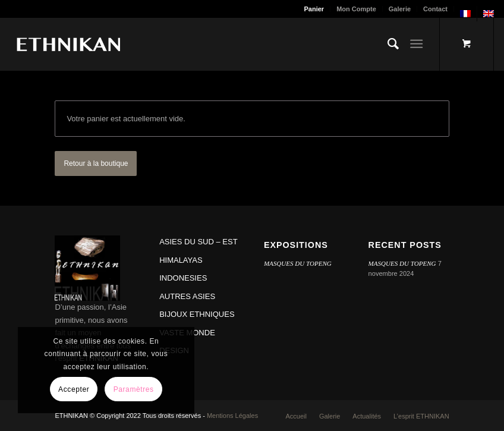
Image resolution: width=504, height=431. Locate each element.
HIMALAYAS (181, 260)
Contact (435, 9)
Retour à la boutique (96, 163)
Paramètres (134, 389)
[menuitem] (315, 9)
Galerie (400, 9)
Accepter (74, 389)
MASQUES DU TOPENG (298, 263)
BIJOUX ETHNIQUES (197, 314)
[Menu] (416, 44)
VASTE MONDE (187, 333)
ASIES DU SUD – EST (198, 242)
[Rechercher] (387, 44)
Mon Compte (356, 9)
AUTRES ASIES (187, 296)
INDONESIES (183, 278)
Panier (314, 9)
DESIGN (174, 350)
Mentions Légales (232, 416)
